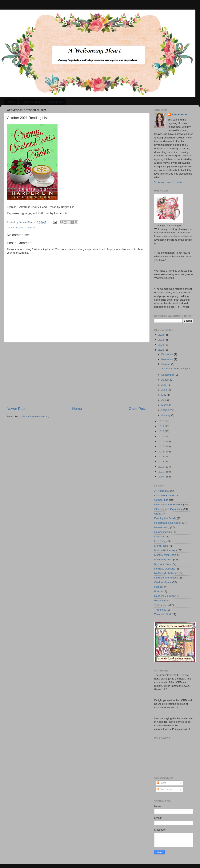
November (168, 359)
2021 (162, 350)
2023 (162, 340)
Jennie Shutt (179, 114)
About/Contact (31, 102)
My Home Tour (163, 564)
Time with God (163, 614)
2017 (162, 436)
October (166, 364)
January (166, 415)
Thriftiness (160, 610)
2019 (162, 426)
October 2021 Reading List (176, 368)
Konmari (159, 537)
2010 (162, 472)
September (168, 375)
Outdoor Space (163, 582)
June (164, 390)
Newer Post (16, 409)
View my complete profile (169, 182)
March (165, 405)
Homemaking (162, 527)
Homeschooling (163, 532)
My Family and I (163, 559)
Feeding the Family (165, 518)
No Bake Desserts (165, 569)
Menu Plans (161, 546)
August (166, 380)
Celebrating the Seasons (168, 504)
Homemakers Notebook (168, 523)
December (168, 354)
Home (11, 102)
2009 (162, 477)
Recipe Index (55, 102)
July (164, 385)
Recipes (159, 601)
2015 (162, 446)
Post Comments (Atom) (36, 416)
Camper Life (161, 500)
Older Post (137, 409)
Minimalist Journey (165, 550)
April (164, 400)
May (164, 395)
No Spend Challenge (166, 573)
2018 (162, 431)
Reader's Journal (26, 228)
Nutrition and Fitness (166, 578)
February (167, 410)
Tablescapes (161, 605)
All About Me (162, 491)
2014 (162, 452)
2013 (162, 457)
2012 (162, 462)
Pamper (159, 587)
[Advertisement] (76, 374)
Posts (161, 783)
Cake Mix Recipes (165, 495)
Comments (164, 789)
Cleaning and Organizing (168, 509)
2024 (162, 335)
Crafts (158, 514)
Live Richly (160, 541)
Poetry (158, 591)
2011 (162, 467)
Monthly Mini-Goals (165, 555)
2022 (162, 345)
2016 (162, 441)
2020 (162, 421)
